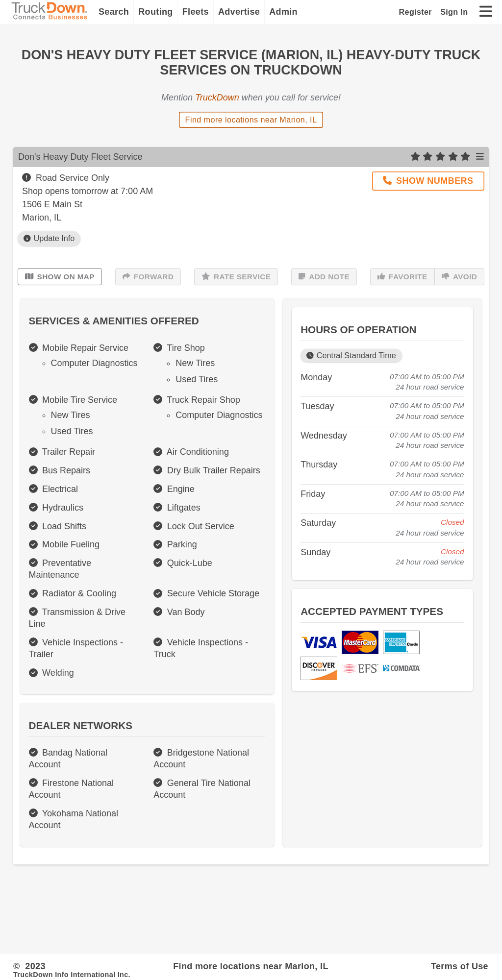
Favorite (402, 277)
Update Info (49, 238)
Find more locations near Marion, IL (251, 120)
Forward (148, 277)
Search (114, 12)
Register (415, 12)
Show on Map (60, 277)
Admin (283, 12)
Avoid (459, 277)
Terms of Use (460, 966)
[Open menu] (480, 157)
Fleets (196, 12)
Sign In (454, 12)
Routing (156, 12)
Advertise (239, 12)
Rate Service (236, 277)
